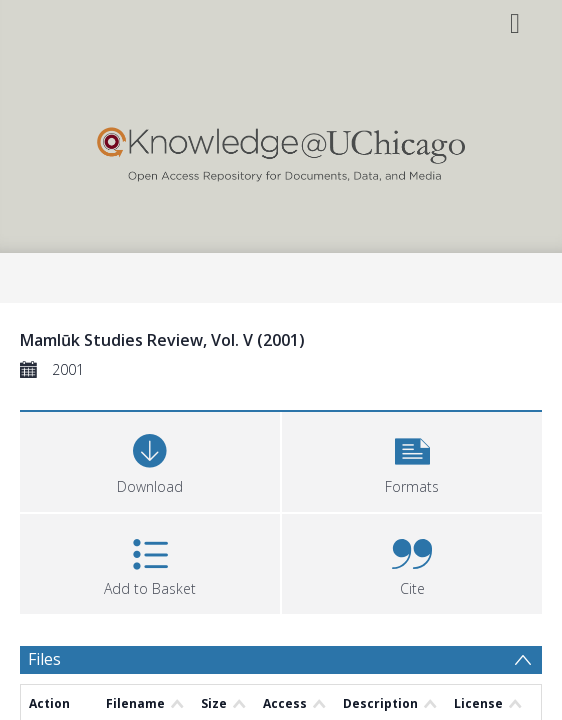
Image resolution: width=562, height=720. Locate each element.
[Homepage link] (280, 149)
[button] (412, 459)
